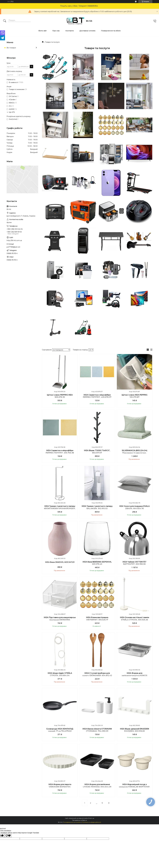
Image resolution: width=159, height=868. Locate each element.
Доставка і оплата (87, 31)
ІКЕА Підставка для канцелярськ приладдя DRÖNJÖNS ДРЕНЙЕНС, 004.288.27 (60, 620)
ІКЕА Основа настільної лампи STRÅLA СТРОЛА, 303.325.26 (134, 619)
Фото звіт (43, 31)
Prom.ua (91, 818)
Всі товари (11, 48)
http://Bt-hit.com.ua (14, 240)
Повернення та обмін (111, 31)
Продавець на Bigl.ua (79, 820)
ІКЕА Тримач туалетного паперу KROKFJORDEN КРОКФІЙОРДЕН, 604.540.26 (60, 509)
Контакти (70, 31)
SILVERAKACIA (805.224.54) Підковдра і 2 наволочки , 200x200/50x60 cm (134, 453)
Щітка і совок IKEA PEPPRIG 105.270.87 (134, 396)
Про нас (56, 31)
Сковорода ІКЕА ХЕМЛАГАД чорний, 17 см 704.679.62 (60, 730)
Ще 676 (12, 112)
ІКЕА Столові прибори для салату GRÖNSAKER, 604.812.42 (97, 674)
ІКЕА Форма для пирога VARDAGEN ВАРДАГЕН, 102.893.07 (60, 787)
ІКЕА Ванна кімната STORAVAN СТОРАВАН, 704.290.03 (97, 730)
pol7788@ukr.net (13, 247)
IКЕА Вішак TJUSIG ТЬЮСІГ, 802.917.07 (97, 452)
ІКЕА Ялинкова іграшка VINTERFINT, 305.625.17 (97, 619)
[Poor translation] (8, 836)
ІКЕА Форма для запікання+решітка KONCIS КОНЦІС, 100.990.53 (134, 676)
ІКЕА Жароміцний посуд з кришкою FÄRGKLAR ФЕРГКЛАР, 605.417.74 (134, 787)
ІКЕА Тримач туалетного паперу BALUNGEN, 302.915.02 (97, 507)
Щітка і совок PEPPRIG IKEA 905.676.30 (60, 396)
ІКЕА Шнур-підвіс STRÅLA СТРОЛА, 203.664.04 (60, 674)
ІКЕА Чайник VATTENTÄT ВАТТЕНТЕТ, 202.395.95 (134, 563)
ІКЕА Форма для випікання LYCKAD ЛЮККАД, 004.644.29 (97, 786)
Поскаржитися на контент (72, 822)
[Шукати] (5, 21)
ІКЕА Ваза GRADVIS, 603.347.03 (60, 562)
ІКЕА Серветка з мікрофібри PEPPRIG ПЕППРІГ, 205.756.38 (60, 452)
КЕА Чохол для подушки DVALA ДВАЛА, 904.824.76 (134, 507)
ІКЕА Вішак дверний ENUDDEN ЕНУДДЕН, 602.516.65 (134, 730)
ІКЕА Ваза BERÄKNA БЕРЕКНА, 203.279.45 (97, 563)
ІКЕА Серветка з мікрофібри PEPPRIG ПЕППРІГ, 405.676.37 (97, 396)
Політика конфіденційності (91, 822)
